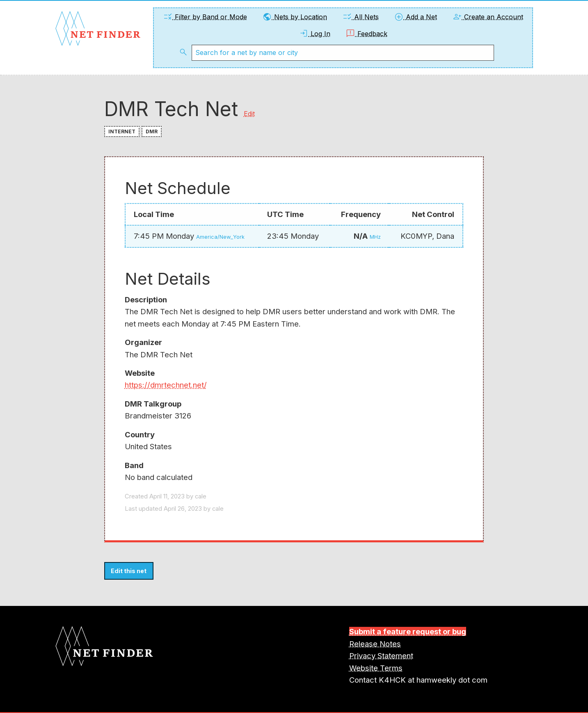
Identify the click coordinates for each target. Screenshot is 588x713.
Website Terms (376, 668)
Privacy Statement (381, 656)
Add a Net (415, 17)
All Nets (360, 17)
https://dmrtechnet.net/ (166, 385)
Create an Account (488, 17)
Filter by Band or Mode (205, 17)
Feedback (366, 34)
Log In (315, 34)
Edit (249, 114)
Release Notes (375, 644)
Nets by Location (295, 17)
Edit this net (129, 571)
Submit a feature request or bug (408, 631)
